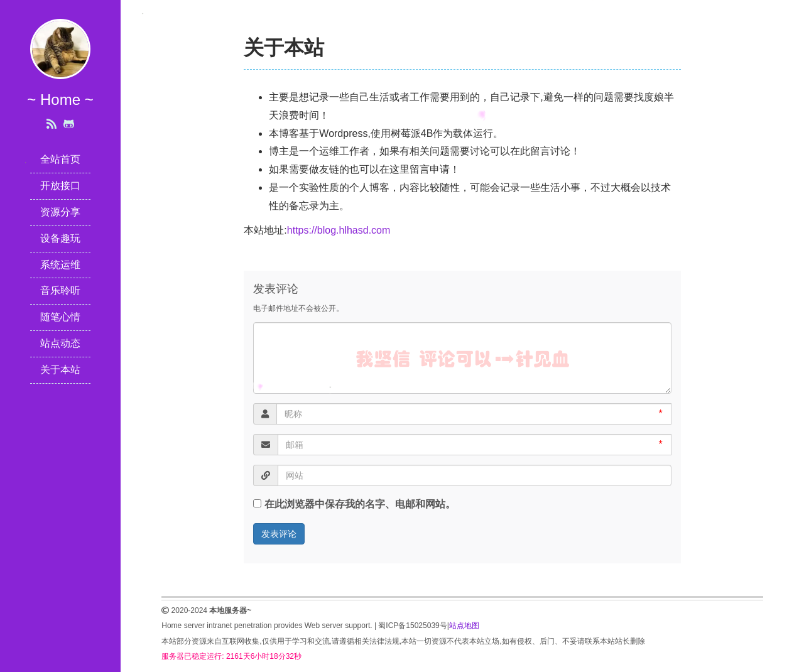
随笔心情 (60, 317)
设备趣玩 (60, 238)
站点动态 (60, 343)
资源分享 (60, 212)
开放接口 (60, 186)
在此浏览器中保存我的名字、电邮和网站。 (360, 504)
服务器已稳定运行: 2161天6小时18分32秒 (231, 656)
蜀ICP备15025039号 (412, 626)
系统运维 (60, 265)
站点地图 (464, 626)
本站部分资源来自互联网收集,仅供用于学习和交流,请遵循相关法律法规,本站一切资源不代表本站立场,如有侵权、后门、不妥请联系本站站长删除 (403, 641)
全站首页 (60, 159)
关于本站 (60, 370)
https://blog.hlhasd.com (339, 230)
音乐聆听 (60, 290)
